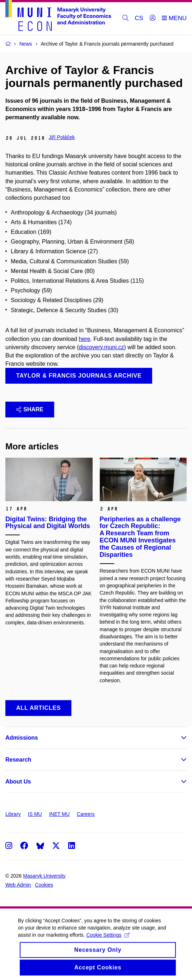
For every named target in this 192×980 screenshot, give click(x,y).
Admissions (22, 738)
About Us (18, 782)
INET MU (59, 814)
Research (18, 760)
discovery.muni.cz (102, 347)
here (85, 339)
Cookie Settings (108, 940)
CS (139, 18)
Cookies (44, 885)
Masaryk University (44, 876)
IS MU (35, 814)
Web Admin (18, 885)
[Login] (153, 18)
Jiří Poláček (62, 137)
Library (13, 814)
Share (30, 409)
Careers (86, 814)
